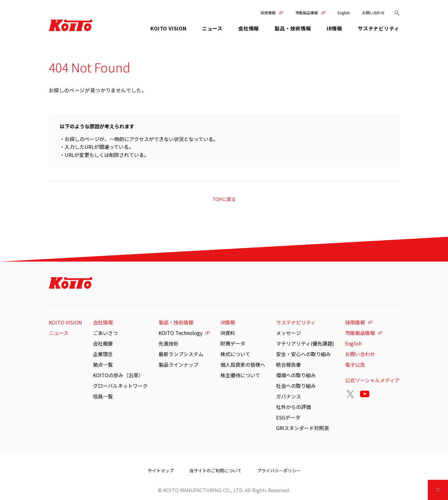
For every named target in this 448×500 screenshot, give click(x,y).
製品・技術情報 (176, 322)
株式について (235, 354)
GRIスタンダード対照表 (303, 428)
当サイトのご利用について (215, 470)
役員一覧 (103, 396)
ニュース (212, 28)
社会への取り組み (296, 386)
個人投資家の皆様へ (243, 365)
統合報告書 (289, 365)
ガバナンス (289, 396)
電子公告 (355, 365)
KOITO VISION (169, 28)
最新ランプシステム (181, 354)
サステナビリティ (296, 322)
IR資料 (228, 333)
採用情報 (268, 13)
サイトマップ (161, 470)
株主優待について (240, 375)
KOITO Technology (180, 333)
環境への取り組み (296, 375)
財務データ (233, 343)
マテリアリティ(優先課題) (305, 343)
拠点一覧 (103, 365)
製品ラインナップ (178, 365)
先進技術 (169, 343)
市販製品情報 (307, 13)
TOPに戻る (224, 199)
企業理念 (103, 354)
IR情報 (228, 322)
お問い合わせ (373, 13)
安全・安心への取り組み (303, 354)
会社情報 (103, 322)
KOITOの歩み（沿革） (118, 375)
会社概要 (103, 343)
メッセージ (289, 333)
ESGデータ (288, 417)
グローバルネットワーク (120, 386)
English (344, 13)
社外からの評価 (293, 407)
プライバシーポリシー (279, 470)
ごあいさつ (105, 333)
